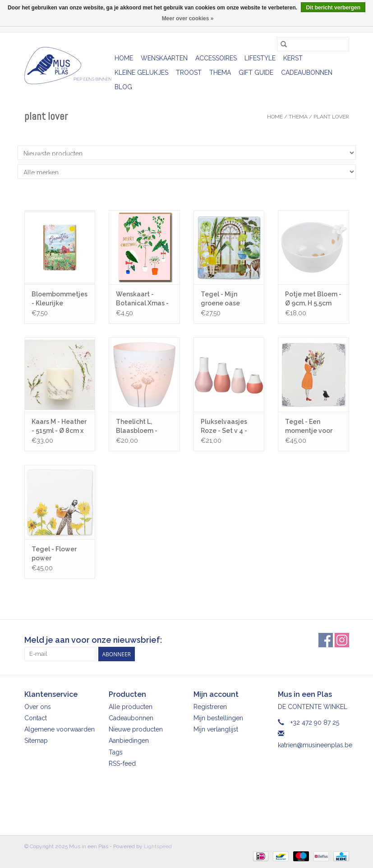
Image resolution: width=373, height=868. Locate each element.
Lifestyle (260, 58)
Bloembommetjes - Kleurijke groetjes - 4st (60, 299)
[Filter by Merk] (187, 172)
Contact (36, 718)
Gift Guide (256, 73)
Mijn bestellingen (218, 718)
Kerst (293, 58)
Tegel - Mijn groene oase (220, 299)
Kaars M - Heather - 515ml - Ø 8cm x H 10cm (59, 427)
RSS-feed (122, 763)
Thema (220, 73)
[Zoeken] (313, 44)
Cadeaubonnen (307, 73)
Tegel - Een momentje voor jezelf (309, 427)
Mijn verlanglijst (216, 729)
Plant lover (331, 117)
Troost (189, 73)
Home (124, 58)
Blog (123, 87)
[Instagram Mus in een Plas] (342, 640)
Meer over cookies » (188, 18)
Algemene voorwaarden (60, 729)
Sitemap (36, 741)
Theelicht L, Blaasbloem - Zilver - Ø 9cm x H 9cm (143, 427)
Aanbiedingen (129, 741)
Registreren (210, 707)
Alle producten (131, 707)
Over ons (38, 707)
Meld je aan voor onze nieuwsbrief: (93, 640)
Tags (116, 752)
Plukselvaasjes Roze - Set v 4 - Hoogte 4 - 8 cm (226, 427)
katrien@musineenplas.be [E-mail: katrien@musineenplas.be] (315, 745)
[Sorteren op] (187, 153)
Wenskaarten (164, 58)
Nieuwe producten (136, 729)
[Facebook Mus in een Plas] (326, 640)
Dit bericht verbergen (333, 8)
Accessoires (216, 58)
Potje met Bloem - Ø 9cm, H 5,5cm (313, 299)
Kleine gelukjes (141, 73)
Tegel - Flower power (54, 554)
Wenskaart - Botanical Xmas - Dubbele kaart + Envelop (142, 299)
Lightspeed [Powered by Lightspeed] (158, 846)
